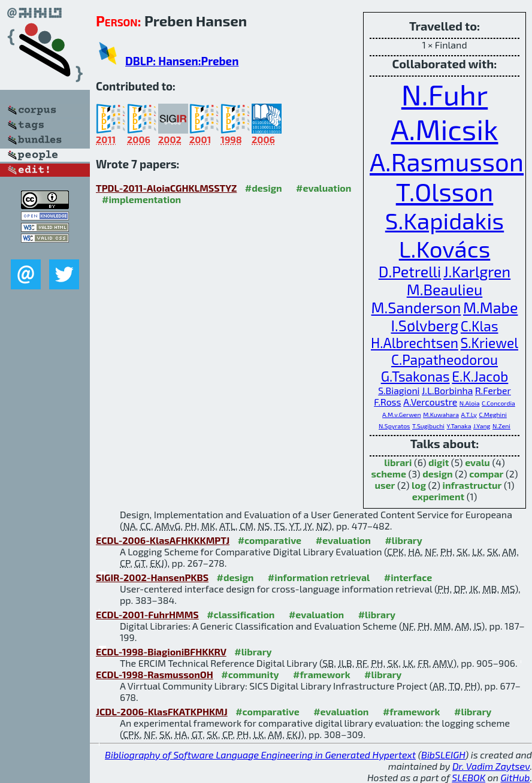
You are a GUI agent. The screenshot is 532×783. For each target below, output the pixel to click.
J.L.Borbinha (447, 390)
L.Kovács (445, 248)
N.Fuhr (445, 94)
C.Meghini (493, 415)
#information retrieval (319, 577)
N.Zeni (501, 426)
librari (398, 462)
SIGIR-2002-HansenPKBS (152, 577)
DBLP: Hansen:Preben (182, 61)
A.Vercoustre (430, 402)
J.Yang (482, 426)
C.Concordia (498, 403)
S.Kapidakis (445, 220)
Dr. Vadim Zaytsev (491, 766)
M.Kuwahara (441, 415)
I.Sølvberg (424, 325)
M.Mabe (490, 307)
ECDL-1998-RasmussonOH (155, 674)
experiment (438, 496)
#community (250, 674)
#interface (408, 577)
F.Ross (387, 402)
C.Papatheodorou (445, 359)
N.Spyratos (394, 426)
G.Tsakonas (415, 376)
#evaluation (324, 188)
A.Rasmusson (447, 161)
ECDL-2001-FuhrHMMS (147, 614)
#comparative (270, 540)
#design (264, 188)
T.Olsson (445, 191)
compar (486, 474)
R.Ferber (493, 390)
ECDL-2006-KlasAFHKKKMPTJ (163, 540)
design (437, 474)
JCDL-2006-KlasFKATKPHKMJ (162, 711)
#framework (322, 674)
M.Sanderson (416, 307)
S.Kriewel (489, 343)
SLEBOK (468, 777)
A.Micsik (444, 129)
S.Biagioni (399, 390)
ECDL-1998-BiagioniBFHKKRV (161, 652)
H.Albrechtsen (415, 343)
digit (439, 462)
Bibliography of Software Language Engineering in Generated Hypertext (260, 755)
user (385, 485)
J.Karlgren (477, 271)
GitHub (516, 777)
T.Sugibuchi (428, 426)
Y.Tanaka (459, 426)
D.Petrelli (410, 271)
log (419, 485)
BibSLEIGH (443, 755)
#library (403, 540)
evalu (477, 462)
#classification (241, 614)
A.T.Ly (469, 415)
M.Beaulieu (445, 289)
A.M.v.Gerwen (401, 415)
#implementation (141, 199)
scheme (389, 474)
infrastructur (472, 485)
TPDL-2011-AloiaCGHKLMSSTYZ (166, 188)
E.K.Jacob (480, 376)
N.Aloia (470, 403)
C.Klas (480, 326)
